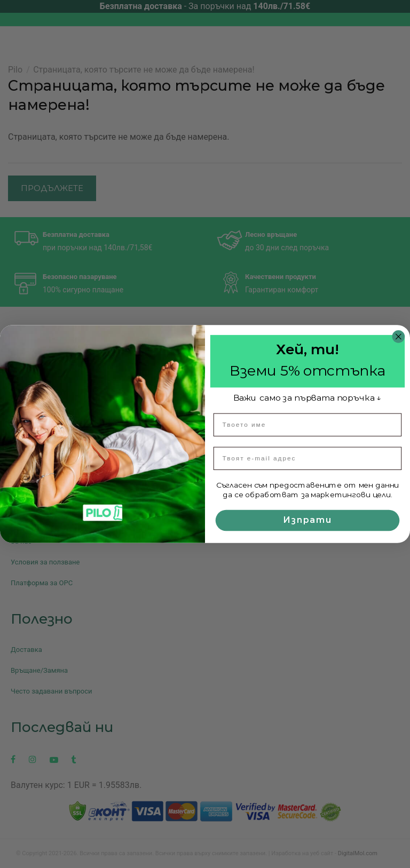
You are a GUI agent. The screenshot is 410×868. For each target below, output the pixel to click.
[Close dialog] (399, 337)
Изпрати (307, 520)
